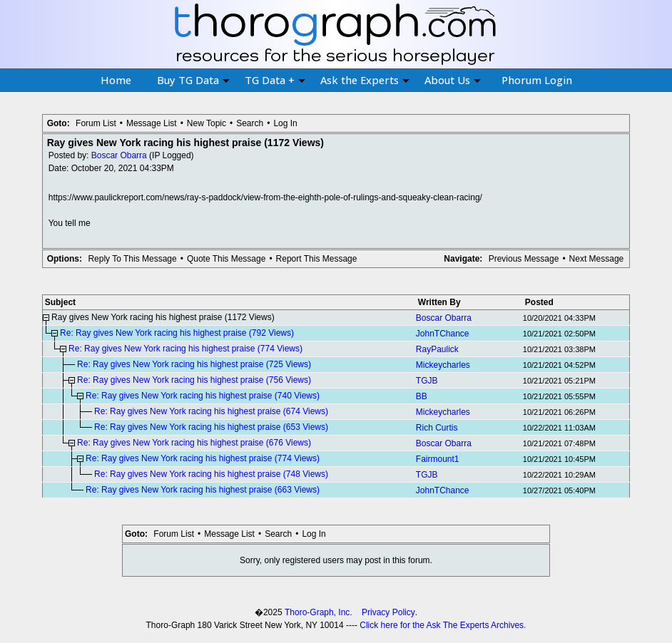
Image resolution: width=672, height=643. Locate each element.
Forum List (96, 123)
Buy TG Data (193, 80)
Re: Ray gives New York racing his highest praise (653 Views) (211, 427)
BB (422, 396)
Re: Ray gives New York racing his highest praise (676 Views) (194, 443)
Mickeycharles (443, 365)
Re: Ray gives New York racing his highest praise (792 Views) (177, 333)
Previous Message (524, 259)
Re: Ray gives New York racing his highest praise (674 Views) (211, 411)
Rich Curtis (437, 428)
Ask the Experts (365, 80)
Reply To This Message (132, 259)
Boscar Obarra (119, 155)
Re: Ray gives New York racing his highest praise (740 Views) (203, 396)
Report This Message (317, 259)
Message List (152, 123)
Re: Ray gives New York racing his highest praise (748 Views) (211, 474)
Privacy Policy (388, 612)
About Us (453, 80)
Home (116, 80)
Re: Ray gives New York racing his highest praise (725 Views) (194, 364)
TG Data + (275, 80)
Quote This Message (226, 259)
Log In (285, 123)
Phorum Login (537, 80)
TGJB (427, 381)
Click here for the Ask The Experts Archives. (443, 625)
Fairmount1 (438, 459)
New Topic (207, 123)
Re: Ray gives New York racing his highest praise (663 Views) (203, 490)
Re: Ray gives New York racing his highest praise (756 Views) (194, 380)
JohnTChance (443, 334)
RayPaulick (437, 349)
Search (250, 123)
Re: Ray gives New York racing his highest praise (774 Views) (185, 349)
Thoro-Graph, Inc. (319, 612)
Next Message (597, 259)
